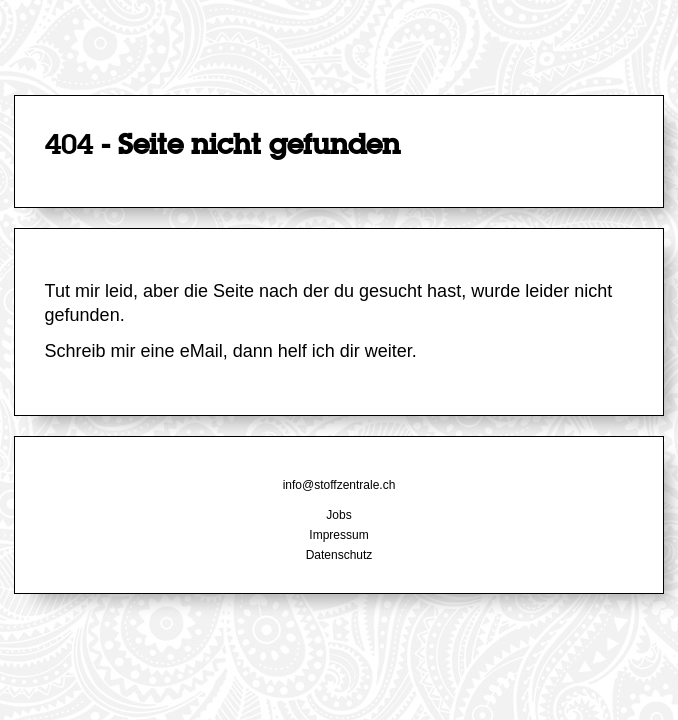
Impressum (338, 535)
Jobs (338, 515)
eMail (201, 351)
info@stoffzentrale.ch (339, 485)
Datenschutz (339, 555)
